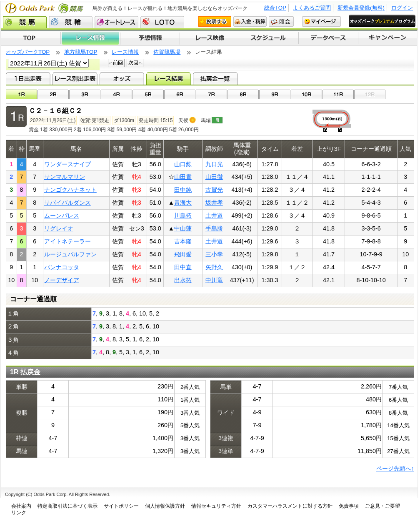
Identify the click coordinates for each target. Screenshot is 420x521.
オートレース (116, 22)
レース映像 (209, 38)
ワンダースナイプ (67, 164)
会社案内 (21, 506)
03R (85, 94)
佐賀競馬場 (167, 52)
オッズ (122, 78)
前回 (116, 63)
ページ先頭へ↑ (395, 468)
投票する (215, 21)
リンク (19, 513)
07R (211, 94)
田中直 (183, 267)
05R (148, 94)
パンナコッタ (62, 267)
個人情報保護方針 (165, 506)
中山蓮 (183, 228)
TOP (31, 38)
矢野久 (214, 267)
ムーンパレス (62, 215)
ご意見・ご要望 (382, 506)
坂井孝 (214, 203)
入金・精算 (250, 21)
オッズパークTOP (28, 52)
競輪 (71, 22)
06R (180, 94)
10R (306, 94)
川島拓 (183, 215)
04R (116, 94)
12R (370, 94)
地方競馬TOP (81, 52)
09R (275, 94)
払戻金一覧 (215, 78)
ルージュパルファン (70, 254)
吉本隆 (183, 241)
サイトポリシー (121, 506)
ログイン (402, 8)
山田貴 (183, 177)
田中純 (183, 190)
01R (21, 94)
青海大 (183, 203)
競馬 (25, 22)
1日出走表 (28, 78)
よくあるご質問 (312, 8)
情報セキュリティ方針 (216, 506)
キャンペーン (388, 38)
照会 (281, 21)
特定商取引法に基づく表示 (67, 506)
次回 (135, 63)
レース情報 (90, 38)
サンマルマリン (65, 177)
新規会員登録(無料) (361, 8)
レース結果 (169, 78)
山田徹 (214, 177)
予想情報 (150, 38)
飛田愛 (183, 254)
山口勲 (183, 164)
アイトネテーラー (67, 241)
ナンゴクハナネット (70, 190)
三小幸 (214, 254)
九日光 (214, 164)
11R (338, 94)
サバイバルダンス (67, 203)
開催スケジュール (269, 38)
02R (53, 94)
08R (243, 94)
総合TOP (275, 8)
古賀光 (214, 190)
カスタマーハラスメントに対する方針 (290, 506)
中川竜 (214, 280)
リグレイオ (59, 228)
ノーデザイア (62, 280)
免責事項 (349, 506)
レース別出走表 (75, 78)
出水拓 (183, 280)
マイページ (321, 21)
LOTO (162, 22)
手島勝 (214, 228)
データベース (329, 38)
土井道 (214, 215)
